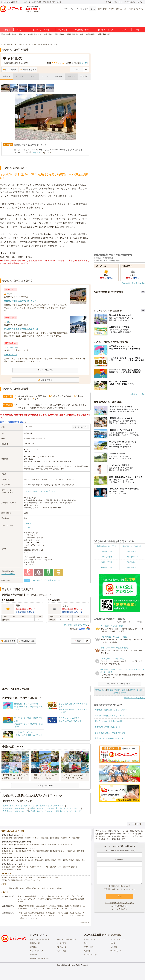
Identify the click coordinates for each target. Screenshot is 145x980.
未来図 (113, 943)
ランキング (63, 30)
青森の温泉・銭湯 (9, 867)
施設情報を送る (28, 70)
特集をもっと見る (137, 394)
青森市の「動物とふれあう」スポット (111, 716)
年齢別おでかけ (82, 30)
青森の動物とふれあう (38, 844)
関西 (69, 34)
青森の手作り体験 (22, 844)
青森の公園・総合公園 (76, 851)
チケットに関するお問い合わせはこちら (120, 903)
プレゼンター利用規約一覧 (66, 939)
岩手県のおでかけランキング (42, 808)
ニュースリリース (36, 951)
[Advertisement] (45, 272)
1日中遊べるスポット (137, 9)
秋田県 (139, 690)
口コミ (45, 76)
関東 (21, 34)
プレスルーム (61, 947)
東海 (46, 34)
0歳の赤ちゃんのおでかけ (107, 546)
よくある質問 (61, 943)
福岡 (108, 34)
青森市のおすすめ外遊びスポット (109, 738)
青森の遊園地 (7, 838)
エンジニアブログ (90, 955)
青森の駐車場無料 (43, 851)
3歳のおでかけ (132, 551)
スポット (7, 30)
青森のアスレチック (58, 851)
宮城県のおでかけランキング (68, 808)
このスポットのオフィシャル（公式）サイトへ (41, 491)
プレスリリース (116, 951)
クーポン (32, 76)
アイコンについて (8, 574)
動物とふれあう (122, 9)
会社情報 (114, 947)
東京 (25, 34)
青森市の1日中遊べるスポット (108, 727)
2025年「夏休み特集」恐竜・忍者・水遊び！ (19, 877)
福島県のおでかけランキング (68, 811)
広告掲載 (33, 947)
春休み (100, 9)
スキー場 (27, 524)
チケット (19, 76)
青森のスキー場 (22, 867)
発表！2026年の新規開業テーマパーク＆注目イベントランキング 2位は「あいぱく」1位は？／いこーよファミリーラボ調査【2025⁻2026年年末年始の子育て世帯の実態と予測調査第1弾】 (51, 899)
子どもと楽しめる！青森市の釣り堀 (110, 733)
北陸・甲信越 (59, 34)
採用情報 (87, 951)
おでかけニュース (106, 30)
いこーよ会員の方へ (120, 909)
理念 (85, 943)
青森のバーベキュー (32, 838)
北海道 (14, 34)
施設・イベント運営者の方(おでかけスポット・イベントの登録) (38, 888)
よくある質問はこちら (120, 906)
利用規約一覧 (35, 943)
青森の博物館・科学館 (54, 860)
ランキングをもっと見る (135, 698)
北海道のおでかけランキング (52, 806)
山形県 (116, 693)
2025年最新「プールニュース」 (50, 877)
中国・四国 (90, 34)
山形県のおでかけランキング (42, 811)
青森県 (117, 690)
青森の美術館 (69, 860)
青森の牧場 (55, 838)
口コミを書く (10, 70)
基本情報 (7, 76)
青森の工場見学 (8, 844)
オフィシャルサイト (80, 427)
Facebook (34, 955)
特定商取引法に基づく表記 (40, 958)
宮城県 (132, 690)
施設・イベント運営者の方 (40, 939)
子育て (125, 30)
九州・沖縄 (102, 34)
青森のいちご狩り (69, 867)
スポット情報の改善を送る (12, 422)
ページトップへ (136, 824)
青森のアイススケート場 (39, 867)
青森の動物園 (18, 838)
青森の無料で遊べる (27, 851)
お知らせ (58, 76)
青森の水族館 (80, 860)
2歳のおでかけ (107, 551)
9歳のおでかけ (132, 567)
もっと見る (84, 922)
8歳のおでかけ (107, 567)
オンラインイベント (41, 30)
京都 (77, 34)
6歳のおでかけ (107, 562)
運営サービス (89, 947)
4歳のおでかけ (107, 557)
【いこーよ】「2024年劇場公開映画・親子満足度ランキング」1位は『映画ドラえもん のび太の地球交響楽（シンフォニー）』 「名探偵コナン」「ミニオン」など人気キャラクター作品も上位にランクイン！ (51, 916)
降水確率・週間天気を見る (75, 625)
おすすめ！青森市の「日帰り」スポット (112, 710)
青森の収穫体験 (54, 844)
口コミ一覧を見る (45, 370)
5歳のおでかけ (132, 557)
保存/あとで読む (111, 2)
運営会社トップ (89, 939)
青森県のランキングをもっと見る (120, 684)
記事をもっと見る (45, 785)
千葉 (35, 34)
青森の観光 (76, 838)
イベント (20, 30)
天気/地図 (84, 76)
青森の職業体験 (67, 844)
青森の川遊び (7, 854)
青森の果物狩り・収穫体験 (12, 869)
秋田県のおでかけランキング (15, 811)
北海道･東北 (100, 690)
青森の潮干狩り (55, 867)
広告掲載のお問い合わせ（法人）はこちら (120, 889)
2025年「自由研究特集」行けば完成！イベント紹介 (21, 880)
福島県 (123, 693)
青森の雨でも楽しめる (10, 860)
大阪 (73, 34)
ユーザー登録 (7, 888)
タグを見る (28, 527)
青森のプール (66, 838)
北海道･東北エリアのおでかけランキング (20, 806)
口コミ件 (84, 63)
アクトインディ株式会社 (112, 935)
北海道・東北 (6, 34)
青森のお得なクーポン (10, 851)
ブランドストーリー (118, 939)
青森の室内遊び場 (27, 860)
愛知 (50, 34)
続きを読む (38, 152)
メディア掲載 (61, 951)
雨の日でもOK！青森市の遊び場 (108, 721)
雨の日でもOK (109, 9)
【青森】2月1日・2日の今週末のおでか (45, 580)
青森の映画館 (40, 860)
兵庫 (82, 34)
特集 (138, 30)
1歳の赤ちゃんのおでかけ (132, 546)
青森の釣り (45, 838)
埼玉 (39, 34)
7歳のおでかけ (132, 562)
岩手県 (125, 690)
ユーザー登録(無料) (128, 2)
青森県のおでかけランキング (15, 808)
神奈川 (30, 34)
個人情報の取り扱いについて (120, 886)
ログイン (141, 2)
